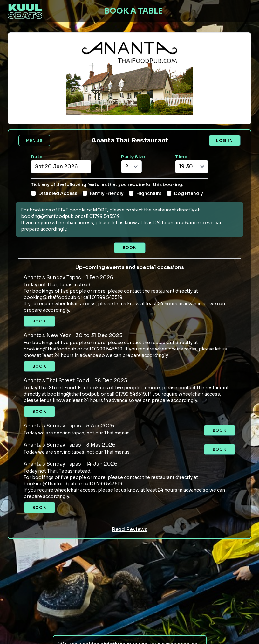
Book (130, 248)
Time (181, 157)
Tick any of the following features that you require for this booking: (107, 184)
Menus (34, 140)
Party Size (133, 157)
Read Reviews (130, 529)
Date (37, 157)
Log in (225, 140)
